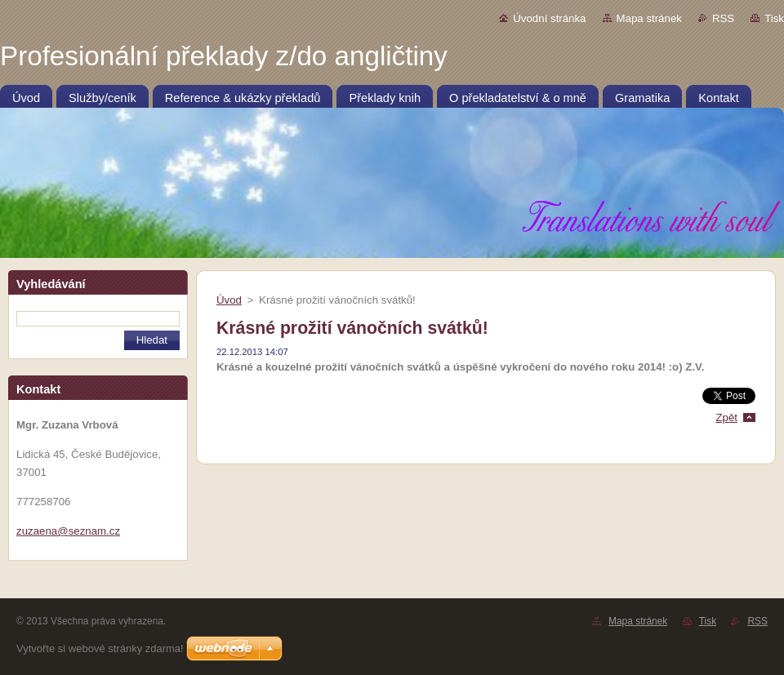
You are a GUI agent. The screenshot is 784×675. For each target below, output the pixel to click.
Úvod (229, 300)
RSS (723, 18)
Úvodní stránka (549, 18)
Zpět (726, 417)
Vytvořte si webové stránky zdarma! (100, 648)
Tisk (774, 18)
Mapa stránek (649, 18)
